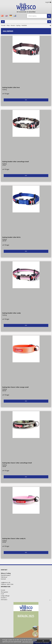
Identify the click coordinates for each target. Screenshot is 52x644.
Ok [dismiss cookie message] (43, 641)
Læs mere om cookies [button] (29, 642)
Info (26, 100)
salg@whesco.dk (6, 583)
